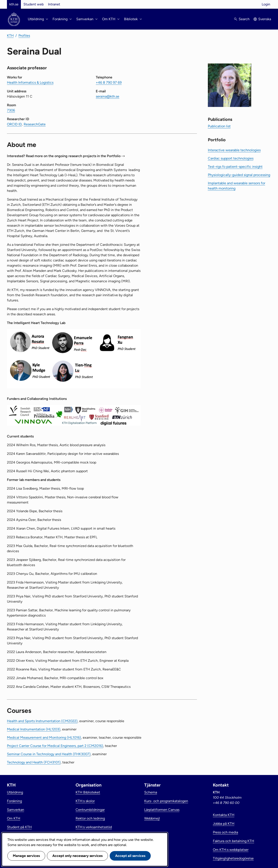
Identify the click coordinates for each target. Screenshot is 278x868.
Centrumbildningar (90, 810)
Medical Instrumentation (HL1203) (34, 729)
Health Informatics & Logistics (30, 82)
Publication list (219, 126)
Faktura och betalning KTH (233, 841)
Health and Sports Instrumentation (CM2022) (42, 721)
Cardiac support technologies (231, 158)
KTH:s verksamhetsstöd (94, 827)
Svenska (265, 19)
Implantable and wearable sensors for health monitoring (237, 186)
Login (266, 4)
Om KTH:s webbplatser (231, 850)
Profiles (24, 36)
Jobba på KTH (224, 824)
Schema (151, 792)
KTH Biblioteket (88, 792)
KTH (10, 36)
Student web (34, 4)
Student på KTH (19, 827)
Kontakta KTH (224, 815)
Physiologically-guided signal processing (239, 175)
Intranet (54, 4)
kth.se (14, 4)
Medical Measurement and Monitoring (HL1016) (44, 737)
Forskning (14, 801)
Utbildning (15, 792)
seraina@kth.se (108, 96)
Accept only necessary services (77, 856)
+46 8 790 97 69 (109, 82)
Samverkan (16, 810)
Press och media (225, 832)
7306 (11, 110)
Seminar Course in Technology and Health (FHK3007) (49, 754)
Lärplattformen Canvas (162, 810)
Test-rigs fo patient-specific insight (235, 167)
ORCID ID (14, 124)
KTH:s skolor (85, 801)
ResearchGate (35, 124)
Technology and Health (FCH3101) (34, 762)
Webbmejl (152, 818)
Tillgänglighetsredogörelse (233, 858)
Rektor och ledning (90, 818)
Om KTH (14, 818)
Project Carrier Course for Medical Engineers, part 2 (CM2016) (55, 746)
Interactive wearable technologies (234, 150)
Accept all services (130, 856)
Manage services (26, 856)
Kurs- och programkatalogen (166, 801)
